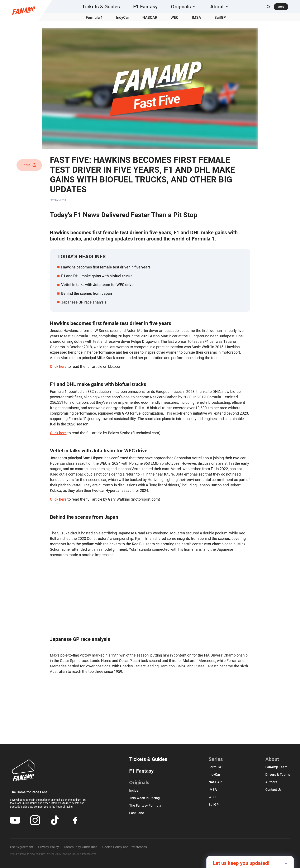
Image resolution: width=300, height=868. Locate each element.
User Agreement (22, 847)
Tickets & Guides (101, 7)
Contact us (273, 790)
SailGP (220, 17)
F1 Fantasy (145, 7)
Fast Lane (137, 813)
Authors (271, 782)
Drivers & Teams (278, 775)
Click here (58, 366)
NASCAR (150, 17)
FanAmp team (276, 767)
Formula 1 (94, 17)
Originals (139, 783)
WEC (175, 17)
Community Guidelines (81, 847)
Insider (134, 790)
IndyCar (123, 17)
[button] (184, 7)
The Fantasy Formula (145, 805)
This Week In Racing (144, 798)
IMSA (196, 17)
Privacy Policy (49, 847)
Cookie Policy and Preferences (125, 847)
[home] (24, 11)
